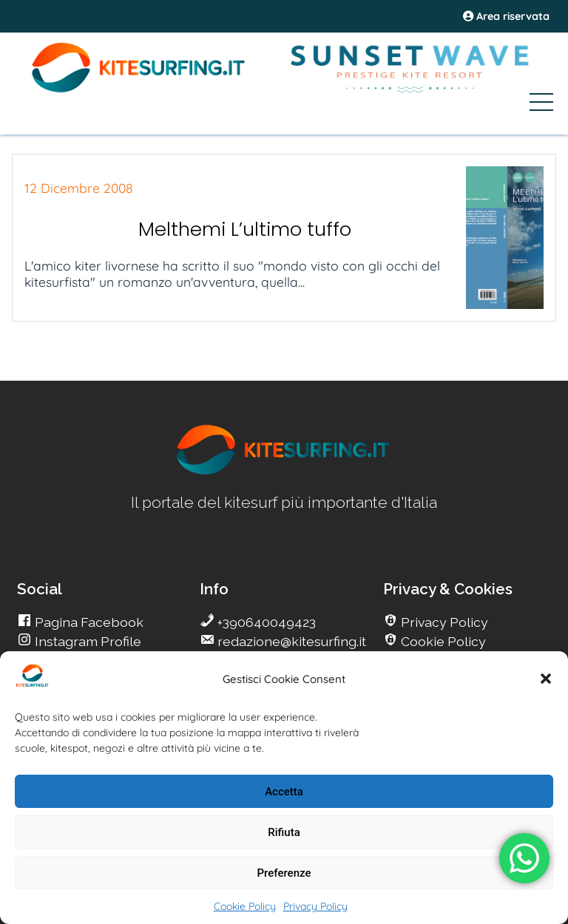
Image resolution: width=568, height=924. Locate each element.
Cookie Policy (245, 906)
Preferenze (284, 873)
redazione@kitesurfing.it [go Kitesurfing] (290, 641)
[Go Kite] (139, 90)
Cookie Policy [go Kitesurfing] (442, 641)
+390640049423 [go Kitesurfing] (265, 622)
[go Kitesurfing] (284, 472)
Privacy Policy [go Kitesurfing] (443, 622)
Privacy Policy (315, 906)
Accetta (284, 792)
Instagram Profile (87, 641)
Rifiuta (284, 832)
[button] (546, 679)
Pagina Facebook (88, 622)
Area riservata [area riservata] (506, 16)
